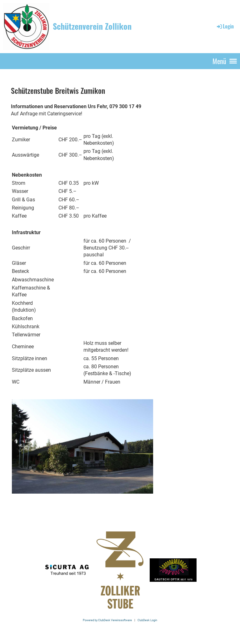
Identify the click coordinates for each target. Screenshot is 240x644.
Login (225, 26)
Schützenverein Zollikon (92, 26)
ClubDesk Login (147, 620)
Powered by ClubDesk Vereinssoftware (107, 620)
